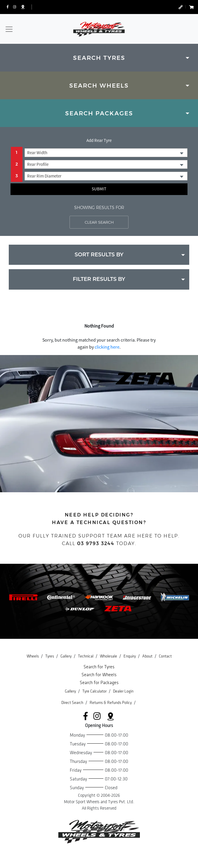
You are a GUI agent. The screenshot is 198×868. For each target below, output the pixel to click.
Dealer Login (123, 691)
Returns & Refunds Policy (111, 703)
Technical (86, 656)
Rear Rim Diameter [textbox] (44, 176)
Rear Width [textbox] (37, 153)
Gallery (66, 656)
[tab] (99, 58)
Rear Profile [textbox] (38, 164)
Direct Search (73, 703)
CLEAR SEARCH (99, 222)
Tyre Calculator (95, 691)
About (148, 656)
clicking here (107, 347)
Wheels (33, 656)
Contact (165, 656)
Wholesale (109, 656)
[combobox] (106, 153)
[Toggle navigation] (9, 29)
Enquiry (130, 656)
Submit (99, 189)
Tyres (50, 656)
